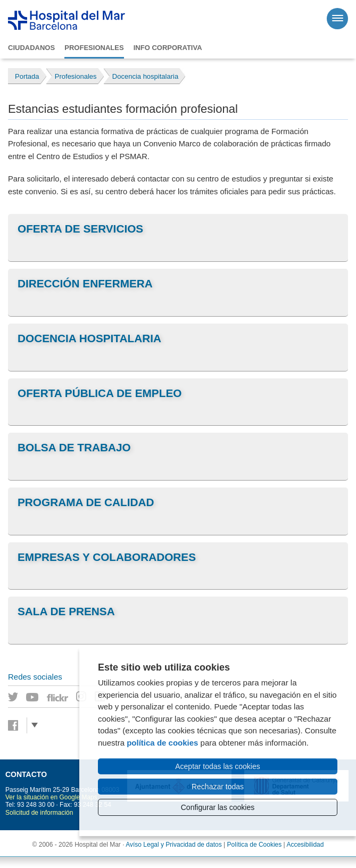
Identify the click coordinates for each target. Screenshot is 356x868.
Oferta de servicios (80, 229)
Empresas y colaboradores (107, 557)
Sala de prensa (66, 611)
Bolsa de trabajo (74, 447)
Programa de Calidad (86, 502)
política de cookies (162, 743)
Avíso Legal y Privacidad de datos (174, 845)
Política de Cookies (255, 845)
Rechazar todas (218, 787)
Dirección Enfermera (85, 283)
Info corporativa (168, 48)
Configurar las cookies (218, 807)
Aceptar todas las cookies (218, 766)
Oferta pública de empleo (100, 393)
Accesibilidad (305, 845)
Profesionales (94, 48)
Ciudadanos (31, 48)
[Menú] (337, 19)
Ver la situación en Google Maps (51, 797)
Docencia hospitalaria (89, 338)
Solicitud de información (39, 813)
